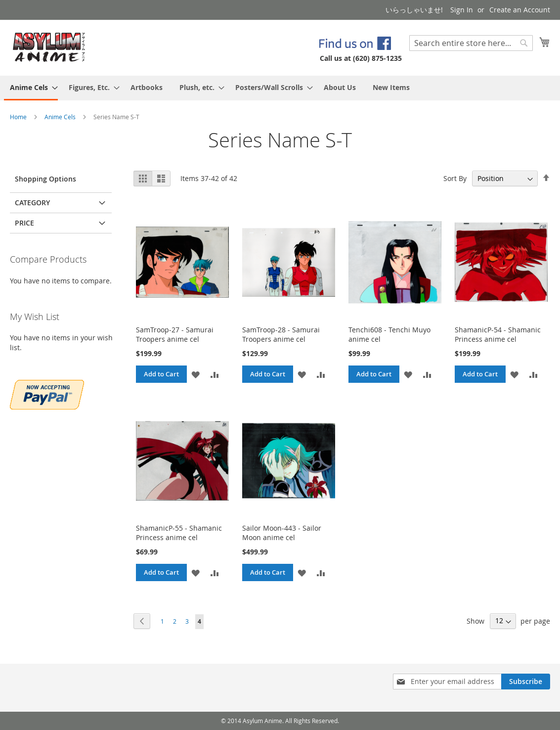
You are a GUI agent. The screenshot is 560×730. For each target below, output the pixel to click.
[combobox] (471, 43)
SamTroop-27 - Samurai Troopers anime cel (175, 334)
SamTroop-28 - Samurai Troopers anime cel (281, 334)
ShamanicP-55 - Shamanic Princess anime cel (179, 533)
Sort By (455, 178)
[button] (195, 374)
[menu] (280, 88)
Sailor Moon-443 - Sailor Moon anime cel (282, 533)
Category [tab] (32, 203)
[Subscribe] (526, 682)
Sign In (462, 10)
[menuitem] (31, 88)
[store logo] (49, 47)
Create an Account (520, 10)
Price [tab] (24, 223)
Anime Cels (61, 117)
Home (19, 117)
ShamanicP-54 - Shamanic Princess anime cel (498, 334)
